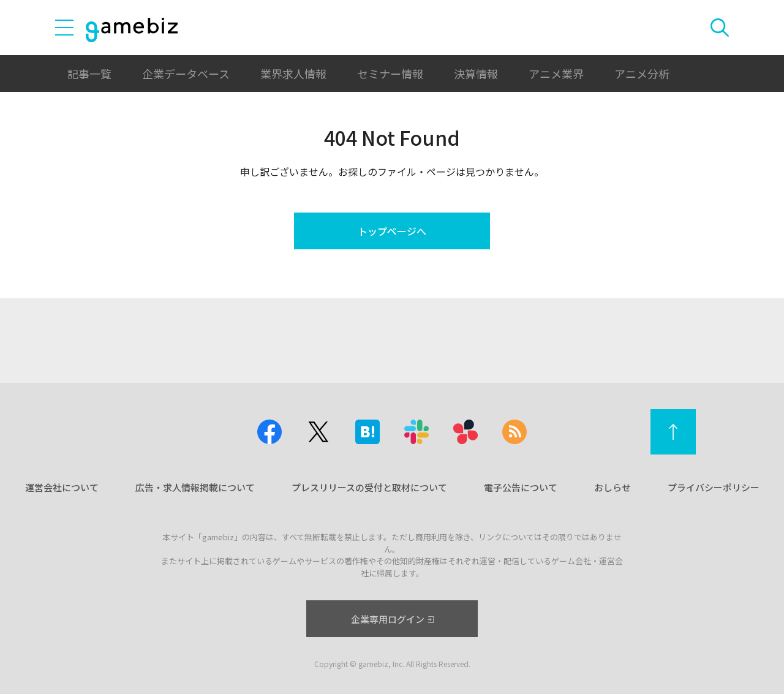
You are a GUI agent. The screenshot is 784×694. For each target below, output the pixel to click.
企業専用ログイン (392, 619)
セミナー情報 (390, 74)
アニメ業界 (556, 74)
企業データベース (186, 74)
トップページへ (392, 231)
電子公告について (521, 487)
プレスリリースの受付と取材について (369, 487)
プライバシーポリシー (714, 487)
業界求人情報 (293, 74)
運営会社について (62, 487)
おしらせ (612, 487)
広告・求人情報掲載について (195, 487)
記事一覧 (89, 74)
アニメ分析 (642, 74)
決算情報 (476, 74)
